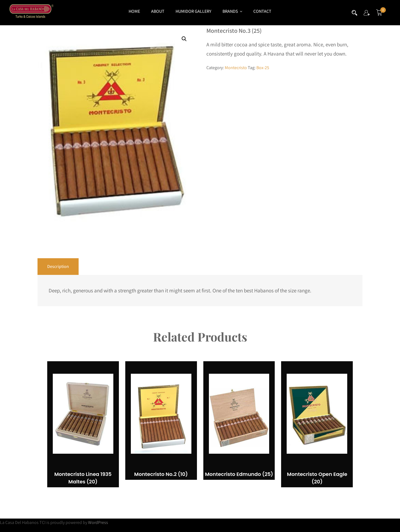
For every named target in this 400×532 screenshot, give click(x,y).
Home (134, 11)
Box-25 (263, 68)
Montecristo (236, 68)
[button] (184, 39)
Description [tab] (58, 266)
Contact (262, 11)
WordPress (98, 522)
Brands (232, 11)
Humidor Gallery (193, 11)
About (158, 11)
